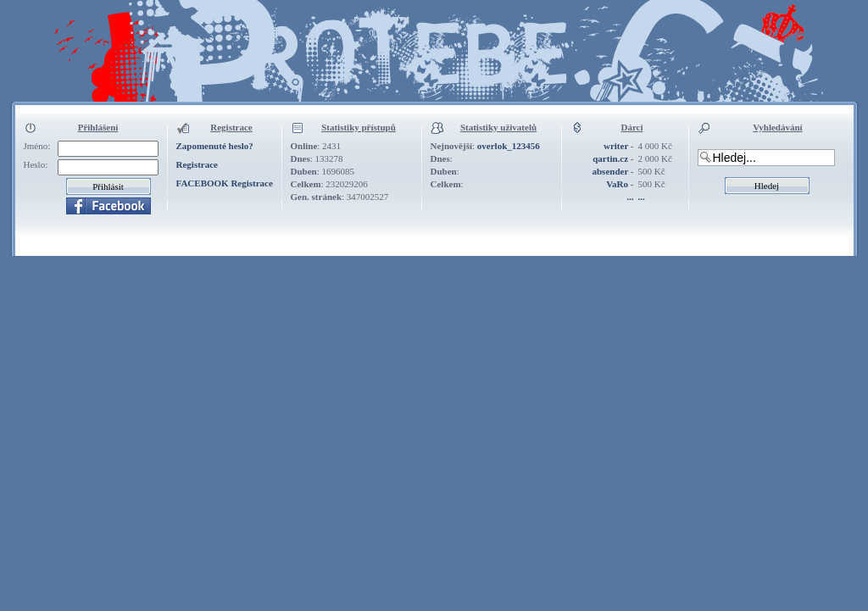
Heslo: (36, 164)
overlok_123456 (509, 146)
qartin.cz (610, 158)
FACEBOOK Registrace (225, 183)
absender (610, 171)
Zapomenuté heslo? (215, 146)
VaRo (617, 184)
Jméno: (37, 146)
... (630, 197)
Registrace (197, 164)
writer (616, 146)
